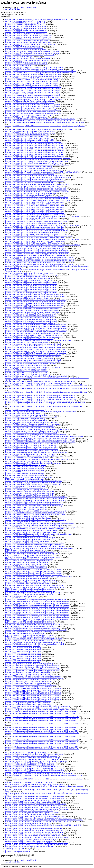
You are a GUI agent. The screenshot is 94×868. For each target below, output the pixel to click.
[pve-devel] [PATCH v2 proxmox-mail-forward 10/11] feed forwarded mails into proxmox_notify (36, 511)
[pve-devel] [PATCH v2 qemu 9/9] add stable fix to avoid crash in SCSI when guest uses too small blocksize (39, 548)
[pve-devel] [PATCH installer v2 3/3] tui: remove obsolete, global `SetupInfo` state (31, 218)
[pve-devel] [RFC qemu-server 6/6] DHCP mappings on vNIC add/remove (29, 687)
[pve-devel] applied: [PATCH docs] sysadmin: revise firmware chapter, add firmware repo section (36, 807)
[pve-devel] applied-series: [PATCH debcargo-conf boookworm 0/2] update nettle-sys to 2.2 (34, 784)
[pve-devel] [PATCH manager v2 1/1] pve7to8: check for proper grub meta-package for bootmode (36, 328)
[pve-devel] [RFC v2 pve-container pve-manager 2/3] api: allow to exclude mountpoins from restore (37, 708)
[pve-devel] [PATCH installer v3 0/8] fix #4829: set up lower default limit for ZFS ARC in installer (36, 231)
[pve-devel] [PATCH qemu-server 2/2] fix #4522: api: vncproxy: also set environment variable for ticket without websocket (44, 436)
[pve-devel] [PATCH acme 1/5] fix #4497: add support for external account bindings (32, 80)
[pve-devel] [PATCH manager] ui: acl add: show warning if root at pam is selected (31, 319)
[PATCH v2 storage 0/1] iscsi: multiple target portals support (24, 550)
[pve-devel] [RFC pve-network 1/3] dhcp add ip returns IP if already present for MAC (32, 669)
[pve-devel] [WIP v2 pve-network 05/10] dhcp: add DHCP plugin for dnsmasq (30, 763)
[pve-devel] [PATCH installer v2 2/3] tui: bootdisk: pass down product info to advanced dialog (35, 215)
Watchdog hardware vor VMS (14, 848)
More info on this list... (12, 9)
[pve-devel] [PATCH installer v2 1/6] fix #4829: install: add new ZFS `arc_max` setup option (34, 202)
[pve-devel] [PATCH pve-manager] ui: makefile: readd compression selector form (31, 422)
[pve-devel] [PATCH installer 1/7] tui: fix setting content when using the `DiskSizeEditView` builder (37, 161)
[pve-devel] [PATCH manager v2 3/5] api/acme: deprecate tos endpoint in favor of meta (33, 333)
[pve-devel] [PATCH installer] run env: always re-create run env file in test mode (31, 193)
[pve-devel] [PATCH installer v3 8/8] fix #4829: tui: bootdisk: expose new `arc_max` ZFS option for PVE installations (43, 245)
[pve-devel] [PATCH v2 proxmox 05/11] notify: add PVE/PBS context (27, 522)
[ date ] (33, 7)
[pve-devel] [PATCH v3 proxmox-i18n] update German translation (26, 566)
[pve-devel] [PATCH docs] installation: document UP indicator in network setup (30, 112)
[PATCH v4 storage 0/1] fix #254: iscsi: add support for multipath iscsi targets (30, 621)
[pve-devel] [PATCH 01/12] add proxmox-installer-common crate (26, 32)
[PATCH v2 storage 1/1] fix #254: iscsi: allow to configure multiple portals (29, 552)
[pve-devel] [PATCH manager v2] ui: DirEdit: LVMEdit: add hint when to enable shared (33, 344)
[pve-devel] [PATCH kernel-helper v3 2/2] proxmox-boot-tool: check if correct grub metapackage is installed (40, 264)
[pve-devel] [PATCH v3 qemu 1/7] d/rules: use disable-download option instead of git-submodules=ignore (39, 577)
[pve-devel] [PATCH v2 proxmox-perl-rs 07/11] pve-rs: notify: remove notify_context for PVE (35, 514)
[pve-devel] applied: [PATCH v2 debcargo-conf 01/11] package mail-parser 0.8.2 (31, 839)
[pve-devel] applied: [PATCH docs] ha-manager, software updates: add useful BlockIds (33, 802)
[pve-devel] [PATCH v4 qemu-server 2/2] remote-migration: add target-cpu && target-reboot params (37, 601)
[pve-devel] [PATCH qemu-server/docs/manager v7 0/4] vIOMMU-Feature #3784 (31, 433)
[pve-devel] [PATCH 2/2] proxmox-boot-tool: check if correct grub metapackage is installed (34, 67)
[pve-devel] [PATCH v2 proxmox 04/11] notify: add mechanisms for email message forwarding (35, 520)
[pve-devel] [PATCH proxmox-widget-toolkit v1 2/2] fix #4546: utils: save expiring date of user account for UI (40, 396)
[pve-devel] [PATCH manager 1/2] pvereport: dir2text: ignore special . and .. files (31, 273)
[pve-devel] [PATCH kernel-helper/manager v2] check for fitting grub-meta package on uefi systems (37, 250)
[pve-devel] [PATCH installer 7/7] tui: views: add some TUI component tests (29, 183)
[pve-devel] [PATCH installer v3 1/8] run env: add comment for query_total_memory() (33, 232)
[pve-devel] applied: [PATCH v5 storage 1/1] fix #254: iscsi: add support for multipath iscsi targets (36, 845)
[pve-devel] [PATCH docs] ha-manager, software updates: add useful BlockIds (30, 108)
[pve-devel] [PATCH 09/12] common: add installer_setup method (26, 50)
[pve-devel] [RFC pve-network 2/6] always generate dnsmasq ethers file (28, 674)
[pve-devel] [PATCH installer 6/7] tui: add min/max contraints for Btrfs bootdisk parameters (34, 181)
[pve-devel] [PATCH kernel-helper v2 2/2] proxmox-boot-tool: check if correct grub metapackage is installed (40, 257)
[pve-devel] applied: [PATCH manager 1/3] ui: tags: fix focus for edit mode (29, 811)
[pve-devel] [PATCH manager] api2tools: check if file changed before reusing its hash (32, 312)
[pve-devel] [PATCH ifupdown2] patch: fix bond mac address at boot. (27, 135)
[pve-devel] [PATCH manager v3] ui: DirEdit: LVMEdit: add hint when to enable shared (33, 360)
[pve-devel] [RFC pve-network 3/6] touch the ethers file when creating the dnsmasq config (34, 678)
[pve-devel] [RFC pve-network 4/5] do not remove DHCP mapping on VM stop (30, 680)
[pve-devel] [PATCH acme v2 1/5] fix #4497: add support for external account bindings (33, 87)
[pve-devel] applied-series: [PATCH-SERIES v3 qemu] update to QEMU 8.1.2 (30, 782)
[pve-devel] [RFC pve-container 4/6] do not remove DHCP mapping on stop (29, 664)
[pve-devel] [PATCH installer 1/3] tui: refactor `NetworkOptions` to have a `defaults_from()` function (37, 158)
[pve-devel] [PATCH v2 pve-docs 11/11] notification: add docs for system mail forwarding (34, 525)
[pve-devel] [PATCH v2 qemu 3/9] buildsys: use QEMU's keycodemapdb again (30, 538)
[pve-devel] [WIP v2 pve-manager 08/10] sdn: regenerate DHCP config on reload (31, 756)
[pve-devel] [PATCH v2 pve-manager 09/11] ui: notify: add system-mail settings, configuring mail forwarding (40, 527)
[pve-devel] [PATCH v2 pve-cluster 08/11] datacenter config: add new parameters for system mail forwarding (40, 523)
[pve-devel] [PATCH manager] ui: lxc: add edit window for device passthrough (30, 323)
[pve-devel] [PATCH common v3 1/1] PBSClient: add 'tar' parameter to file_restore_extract (34, 99)
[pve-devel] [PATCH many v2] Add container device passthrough (26, 365)
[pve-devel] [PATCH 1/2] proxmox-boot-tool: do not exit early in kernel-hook (30, 55)
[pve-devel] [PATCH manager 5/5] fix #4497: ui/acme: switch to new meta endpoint (32, 310)
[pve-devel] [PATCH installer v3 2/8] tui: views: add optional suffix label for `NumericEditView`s (36, 234)
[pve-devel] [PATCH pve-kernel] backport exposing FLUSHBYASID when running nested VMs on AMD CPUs (41, 412)
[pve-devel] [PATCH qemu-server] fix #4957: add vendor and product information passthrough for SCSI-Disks (40, 438)
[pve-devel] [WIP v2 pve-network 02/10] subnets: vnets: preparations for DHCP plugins (33, 758)
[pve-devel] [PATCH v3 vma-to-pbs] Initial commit (21, 596)
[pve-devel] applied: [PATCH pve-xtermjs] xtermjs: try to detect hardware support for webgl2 (35, 830)
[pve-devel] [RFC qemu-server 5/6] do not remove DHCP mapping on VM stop (30, 685)
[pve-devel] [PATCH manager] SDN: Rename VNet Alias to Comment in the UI (30, 314)
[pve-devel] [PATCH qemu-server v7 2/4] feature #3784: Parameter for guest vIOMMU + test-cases (37, 459)
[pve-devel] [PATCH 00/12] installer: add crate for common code (26, 26)
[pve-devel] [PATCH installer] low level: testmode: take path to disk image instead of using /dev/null (37, 192)
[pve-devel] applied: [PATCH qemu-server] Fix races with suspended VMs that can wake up (34, 834)
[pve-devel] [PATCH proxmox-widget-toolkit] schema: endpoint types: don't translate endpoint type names (39, 383)
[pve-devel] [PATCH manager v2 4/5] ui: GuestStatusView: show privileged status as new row (35, 337)
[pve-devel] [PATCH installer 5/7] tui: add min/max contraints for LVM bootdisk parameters (34, 179)
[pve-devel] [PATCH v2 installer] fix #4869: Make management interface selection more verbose (36, 497)
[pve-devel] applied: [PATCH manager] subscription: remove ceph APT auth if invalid (32, 813)
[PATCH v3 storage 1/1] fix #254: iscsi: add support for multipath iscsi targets (30, 589)
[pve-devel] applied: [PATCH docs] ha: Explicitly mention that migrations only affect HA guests (35, 804)
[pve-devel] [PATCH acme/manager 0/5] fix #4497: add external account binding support (33, 74)
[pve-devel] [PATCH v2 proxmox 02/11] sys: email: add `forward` (26, 516)
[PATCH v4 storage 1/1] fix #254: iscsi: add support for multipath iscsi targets (30, 623)
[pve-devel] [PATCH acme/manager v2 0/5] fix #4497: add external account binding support (34, 78)
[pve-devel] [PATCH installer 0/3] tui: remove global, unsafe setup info (28, 138)
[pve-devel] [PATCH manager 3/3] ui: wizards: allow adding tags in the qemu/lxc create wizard (35, 300)
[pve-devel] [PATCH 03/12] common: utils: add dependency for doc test (28, 39)
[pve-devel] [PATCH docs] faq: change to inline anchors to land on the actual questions (33, 105)
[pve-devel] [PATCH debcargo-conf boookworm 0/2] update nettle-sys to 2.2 (29, 103)
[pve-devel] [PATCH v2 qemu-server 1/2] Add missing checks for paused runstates (31, 530)
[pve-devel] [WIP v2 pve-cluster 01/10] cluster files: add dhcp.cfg (26, 752)
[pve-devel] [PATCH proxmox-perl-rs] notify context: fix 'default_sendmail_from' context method (36, 376)
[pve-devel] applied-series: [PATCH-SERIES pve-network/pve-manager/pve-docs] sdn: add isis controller (38, 774)
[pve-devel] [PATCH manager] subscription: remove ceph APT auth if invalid (29, 318)
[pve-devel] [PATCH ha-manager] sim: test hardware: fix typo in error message (30, 131)
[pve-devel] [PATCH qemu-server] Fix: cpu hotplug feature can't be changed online (31, 444)
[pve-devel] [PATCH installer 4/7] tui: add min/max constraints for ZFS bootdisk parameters (34, 176)
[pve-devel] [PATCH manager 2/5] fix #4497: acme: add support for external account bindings (35, 294)
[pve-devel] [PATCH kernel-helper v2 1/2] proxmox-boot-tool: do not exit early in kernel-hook (35, 255)
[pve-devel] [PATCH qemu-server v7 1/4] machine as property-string (27, 458)
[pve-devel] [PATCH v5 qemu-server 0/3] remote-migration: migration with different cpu (33, 628)
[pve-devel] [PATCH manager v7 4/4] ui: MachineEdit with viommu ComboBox (30, 364)
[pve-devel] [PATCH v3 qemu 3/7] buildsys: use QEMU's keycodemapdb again (30, 580)
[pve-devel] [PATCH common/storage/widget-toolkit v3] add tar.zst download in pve (32, 97)
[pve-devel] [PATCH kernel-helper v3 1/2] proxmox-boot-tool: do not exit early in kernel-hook (35, 262)
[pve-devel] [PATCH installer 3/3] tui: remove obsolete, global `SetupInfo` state (30, 168)
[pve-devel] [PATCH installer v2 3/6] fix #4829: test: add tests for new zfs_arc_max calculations (35, 220)
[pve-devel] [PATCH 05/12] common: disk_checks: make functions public (28, 42)
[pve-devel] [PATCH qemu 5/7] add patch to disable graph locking (26, 465)
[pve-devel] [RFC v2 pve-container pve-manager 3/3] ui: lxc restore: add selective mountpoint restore (37, 710)
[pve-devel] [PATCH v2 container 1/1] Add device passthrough (25, 486)
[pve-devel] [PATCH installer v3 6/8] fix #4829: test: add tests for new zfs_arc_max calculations (35, 241)
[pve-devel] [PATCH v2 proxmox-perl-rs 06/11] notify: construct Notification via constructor (34, 513)
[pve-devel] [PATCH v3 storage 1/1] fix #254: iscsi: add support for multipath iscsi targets (33, 593)
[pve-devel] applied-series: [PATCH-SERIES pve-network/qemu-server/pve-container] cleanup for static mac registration (43, 775)
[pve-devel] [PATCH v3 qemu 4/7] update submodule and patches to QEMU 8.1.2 (31, 582)
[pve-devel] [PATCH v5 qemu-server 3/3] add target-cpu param (25, 633)
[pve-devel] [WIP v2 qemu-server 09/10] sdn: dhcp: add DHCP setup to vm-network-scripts (34, 772)
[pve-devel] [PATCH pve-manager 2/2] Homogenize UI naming (25, 419)
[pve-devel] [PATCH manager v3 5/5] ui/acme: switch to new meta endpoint (29, 358)
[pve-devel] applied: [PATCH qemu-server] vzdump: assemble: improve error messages (33, 836)
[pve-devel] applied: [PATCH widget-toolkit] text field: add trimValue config (29, 846)
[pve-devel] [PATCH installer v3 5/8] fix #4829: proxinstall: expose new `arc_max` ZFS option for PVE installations (42, 239)
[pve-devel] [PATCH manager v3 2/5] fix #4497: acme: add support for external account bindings (36, 353)
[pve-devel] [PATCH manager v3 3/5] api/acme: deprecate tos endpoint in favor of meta (33, 355)
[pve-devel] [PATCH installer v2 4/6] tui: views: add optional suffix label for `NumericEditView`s (36, 222)
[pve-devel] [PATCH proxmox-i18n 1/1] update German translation (26, 371)
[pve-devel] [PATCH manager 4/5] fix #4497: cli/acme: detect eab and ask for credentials (33, 307)
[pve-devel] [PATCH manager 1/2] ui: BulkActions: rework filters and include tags (31, 275)
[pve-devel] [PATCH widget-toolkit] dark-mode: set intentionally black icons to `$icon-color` (35, 642)
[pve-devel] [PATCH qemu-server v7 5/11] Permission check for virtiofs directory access (33, 463)
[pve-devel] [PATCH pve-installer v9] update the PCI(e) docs (24, 410)
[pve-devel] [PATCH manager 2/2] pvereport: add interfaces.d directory (28, 278)
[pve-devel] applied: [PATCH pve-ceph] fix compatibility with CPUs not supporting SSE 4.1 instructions (38, 822)
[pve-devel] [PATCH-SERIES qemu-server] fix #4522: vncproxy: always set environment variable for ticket (39, 19)
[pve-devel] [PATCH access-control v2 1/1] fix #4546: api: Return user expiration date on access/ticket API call (40, 73)
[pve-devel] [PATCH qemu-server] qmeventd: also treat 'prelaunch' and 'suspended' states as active (36, 452)
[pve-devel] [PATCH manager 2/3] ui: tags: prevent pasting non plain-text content (31, 282)
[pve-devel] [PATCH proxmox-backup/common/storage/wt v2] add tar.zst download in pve (34, 367)
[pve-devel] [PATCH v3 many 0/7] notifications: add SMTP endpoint (27, 562)
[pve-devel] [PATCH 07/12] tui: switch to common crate (23, 46)
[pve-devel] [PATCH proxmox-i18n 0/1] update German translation (26, 369)
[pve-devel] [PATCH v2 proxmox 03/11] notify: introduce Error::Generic (28, 518)
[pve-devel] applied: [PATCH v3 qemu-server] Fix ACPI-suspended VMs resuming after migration (36, 843)
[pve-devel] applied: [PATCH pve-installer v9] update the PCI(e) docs (27, 823)
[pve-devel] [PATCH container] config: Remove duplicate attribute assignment (30, 101)
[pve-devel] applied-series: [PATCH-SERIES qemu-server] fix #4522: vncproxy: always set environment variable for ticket (44, 779)
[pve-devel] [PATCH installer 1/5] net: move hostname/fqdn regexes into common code (33, 160)
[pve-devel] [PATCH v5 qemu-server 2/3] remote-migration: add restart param (30, 632)
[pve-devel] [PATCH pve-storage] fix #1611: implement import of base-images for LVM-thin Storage (37, 429)
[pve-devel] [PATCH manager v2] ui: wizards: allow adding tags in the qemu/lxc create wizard (35, 349)
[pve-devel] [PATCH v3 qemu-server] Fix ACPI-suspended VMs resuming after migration (33, 570)
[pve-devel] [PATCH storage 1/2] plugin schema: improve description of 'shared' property (33, 481)
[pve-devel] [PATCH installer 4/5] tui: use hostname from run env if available (30, 174)
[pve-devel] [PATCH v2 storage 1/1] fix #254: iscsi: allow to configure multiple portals (33, 554)
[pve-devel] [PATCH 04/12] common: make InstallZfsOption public (26, 41)
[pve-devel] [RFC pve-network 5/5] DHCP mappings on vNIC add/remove (29, 681)
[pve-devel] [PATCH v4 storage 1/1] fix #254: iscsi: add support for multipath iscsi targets (33, 625)
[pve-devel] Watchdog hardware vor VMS (18, 850)
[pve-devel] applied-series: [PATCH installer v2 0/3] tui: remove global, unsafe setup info (33, 800)
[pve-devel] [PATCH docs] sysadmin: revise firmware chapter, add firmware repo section (33, 113)
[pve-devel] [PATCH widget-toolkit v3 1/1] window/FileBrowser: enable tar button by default (35, 644)
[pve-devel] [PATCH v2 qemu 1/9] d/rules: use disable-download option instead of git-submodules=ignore (39, 534)
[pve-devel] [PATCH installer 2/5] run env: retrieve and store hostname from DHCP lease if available (37, 165)
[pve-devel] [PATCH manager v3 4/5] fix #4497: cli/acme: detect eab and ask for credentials (34, 357)
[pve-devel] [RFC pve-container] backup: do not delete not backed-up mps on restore (32, 665)
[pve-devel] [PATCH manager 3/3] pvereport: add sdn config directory (27, 298)
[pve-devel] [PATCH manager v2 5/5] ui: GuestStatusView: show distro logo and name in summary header (39, 341)
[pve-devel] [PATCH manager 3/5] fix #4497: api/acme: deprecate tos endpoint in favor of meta (35, 303)
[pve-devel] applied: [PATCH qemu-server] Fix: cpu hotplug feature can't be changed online (34, 832)
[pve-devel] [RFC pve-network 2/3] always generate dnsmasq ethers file (28, 672)
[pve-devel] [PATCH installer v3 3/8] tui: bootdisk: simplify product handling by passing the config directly (39, 236)
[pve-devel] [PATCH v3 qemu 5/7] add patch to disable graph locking (27, 584)
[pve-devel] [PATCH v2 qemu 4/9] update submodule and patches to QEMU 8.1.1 (31, 539)
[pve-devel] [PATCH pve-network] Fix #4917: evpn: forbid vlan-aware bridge (30, 426)
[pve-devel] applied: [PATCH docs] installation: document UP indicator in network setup (33, 806)
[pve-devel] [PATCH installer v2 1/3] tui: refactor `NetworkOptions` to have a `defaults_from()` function (38, 200)
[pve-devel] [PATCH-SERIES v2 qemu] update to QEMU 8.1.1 (25, 21)
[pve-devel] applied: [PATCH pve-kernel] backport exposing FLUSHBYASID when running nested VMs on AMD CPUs (43, 825)
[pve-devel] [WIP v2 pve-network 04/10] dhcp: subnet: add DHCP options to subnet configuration (36, 761)
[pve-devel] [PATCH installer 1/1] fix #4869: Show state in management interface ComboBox (35, 144)
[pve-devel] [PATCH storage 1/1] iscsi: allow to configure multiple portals (28, 477)
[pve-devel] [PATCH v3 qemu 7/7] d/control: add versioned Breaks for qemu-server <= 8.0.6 (34, 587)
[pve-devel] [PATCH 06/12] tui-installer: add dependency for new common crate (30, 44)
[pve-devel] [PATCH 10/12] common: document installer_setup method (28, 58)
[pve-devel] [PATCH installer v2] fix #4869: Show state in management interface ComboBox (34, 227)
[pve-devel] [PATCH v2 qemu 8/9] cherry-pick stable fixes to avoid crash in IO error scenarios (35, 546)
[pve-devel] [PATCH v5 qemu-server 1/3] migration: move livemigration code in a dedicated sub (36, 630)
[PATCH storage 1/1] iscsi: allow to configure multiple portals (25, 479)
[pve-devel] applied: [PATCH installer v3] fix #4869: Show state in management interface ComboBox (37, 809)
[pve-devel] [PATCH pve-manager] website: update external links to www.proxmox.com (33, 424)
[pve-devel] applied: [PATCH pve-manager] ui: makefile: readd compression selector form (34, 829)
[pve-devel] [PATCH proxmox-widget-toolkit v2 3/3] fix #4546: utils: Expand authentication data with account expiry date (44, 406)
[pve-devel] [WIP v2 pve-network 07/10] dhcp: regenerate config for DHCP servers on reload (35, 770)
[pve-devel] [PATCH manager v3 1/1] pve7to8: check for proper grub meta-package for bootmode (36, 351)
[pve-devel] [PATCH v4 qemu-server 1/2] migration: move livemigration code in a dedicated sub (36, 600)
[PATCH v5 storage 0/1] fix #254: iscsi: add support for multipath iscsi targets (30, 635)
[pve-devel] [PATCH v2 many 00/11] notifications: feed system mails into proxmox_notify (34, 502)
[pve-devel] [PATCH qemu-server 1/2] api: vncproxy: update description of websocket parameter (36, 435)
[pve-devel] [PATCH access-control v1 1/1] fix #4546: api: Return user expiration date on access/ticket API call (40, 71)
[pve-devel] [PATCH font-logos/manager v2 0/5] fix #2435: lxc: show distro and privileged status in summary (40, 119)
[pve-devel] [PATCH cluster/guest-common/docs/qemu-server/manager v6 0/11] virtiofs (33, 96)
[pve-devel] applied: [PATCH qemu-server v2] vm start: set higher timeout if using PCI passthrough (37, 837)
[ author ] (28, 7)
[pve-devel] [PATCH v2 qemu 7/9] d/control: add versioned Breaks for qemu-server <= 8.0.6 (34, 545)
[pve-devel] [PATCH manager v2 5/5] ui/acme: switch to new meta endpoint (29, 339)
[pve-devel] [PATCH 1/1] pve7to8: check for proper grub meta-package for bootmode (32, 51)
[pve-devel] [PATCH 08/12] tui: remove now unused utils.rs (24, 48)
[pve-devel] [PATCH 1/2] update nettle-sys (19, 57)
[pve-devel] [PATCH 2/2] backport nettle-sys (19, 66)
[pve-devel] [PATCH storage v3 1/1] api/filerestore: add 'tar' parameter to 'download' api (33, 484)
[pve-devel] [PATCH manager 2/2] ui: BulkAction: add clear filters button (28, 280)
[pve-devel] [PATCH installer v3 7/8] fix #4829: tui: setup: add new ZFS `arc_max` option (34, 243)
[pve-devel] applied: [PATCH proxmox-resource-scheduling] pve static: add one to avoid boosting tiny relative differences (44, 820)
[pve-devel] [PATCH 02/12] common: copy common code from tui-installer (29, 35)
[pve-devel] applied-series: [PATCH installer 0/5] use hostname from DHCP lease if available (35, 797)
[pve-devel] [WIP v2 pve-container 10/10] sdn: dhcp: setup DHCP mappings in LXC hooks (34, 754)
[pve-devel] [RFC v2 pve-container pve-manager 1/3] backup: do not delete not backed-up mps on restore (38, 706)
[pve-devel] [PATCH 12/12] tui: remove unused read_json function (26, 62)
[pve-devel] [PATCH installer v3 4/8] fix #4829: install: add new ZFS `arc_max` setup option (34, 238)
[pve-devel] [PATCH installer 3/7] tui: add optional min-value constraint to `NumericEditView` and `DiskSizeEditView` (43, 172)
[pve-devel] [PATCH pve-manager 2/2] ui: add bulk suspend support (27, 420)
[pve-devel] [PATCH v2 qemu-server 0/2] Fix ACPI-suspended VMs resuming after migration (35, 529)
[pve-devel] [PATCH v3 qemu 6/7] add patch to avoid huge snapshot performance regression (34, 585)
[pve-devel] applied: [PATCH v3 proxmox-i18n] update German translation (29, 841)
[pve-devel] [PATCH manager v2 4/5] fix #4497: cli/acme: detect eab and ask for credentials (34, 335)
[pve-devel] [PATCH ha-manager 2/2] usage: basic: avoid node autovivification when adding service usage (39, 129)
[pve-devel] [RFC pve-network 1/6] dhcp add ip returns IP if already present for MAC (32, 671)
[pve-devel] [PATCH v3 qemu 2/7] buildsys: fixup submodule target (27, 578)
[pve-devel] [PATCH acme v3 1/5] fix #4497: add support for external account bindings (33, 94)
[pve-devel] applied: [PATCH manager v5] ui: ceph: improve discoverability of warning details (35, 816)
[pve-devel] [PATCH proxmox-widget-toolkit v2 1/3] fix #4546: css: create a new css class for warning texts (39, 401)
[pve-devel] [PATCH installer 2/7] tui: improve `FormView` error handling (29, 167)
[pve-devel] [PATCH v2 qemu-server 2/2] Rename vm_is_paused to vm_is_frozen (31, 532)
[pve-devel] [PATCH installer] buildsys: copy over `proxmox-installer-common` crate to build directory (38, 184)
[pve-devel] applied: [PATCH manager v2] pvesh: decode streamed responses (29, 814)
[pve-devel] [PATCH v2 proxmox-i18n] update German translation (26, 507)
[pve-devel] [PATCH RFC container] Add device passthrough (24, 467)
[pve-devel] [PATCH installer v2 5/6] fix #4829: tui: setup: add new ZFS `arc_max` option (34, 223)
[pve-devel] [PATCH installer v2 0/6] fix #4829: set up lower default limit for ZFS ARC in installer (36, 197)
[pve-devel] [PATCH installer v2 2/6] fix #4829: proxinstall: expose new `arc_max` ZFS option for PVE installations (42, 216)
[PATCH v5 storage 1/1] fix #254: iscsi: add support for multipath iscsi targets (30, 637)
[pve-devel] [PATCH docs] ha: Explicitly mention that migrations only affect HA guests (33, 110)
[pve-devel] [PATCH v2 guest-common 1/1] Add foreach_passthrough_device (30, 491)
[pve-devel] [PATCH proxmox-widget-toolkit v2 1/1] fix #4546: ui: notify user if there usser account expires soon (41, 399)
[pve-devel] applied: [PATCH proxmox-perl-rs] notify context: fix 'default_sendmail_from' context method (39, 818)
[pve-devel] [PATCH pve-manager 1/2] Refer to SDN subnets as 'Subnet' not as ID (31, 417)
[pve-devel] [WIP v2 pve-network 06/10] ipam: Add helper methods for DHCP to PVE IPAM (35, 766)
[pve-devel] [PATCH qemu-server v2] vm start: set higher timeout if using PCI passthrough (34, 456)
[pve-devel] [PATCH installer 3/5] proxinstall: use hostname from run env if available (32, 170)
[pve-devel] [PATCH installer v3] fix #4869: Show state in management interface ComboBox (34, 247)
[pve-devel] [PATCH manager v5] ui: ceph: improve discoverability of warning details (32, 362)
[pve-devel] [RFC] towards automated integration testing (23, 646)
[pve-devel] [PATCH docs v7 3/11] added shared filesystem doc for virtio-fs (29, 115)
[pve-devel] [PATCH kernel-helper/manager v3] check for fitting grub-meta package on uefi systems (37, 252)
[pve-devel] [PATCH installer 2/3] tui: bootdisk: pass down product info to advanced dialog (34, 163)
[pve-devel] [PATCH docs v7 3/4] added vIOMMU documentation (26, 117)
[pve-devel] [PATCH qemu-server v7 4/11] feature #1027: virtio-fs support (29, 461)
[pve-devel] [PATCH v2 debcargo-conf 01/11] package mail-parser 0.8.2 (28, 490)
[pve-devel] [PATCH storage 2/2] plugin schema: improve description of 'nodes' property (33, 483)
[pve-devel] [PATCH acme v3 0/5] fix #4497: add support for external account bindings (33, 92)
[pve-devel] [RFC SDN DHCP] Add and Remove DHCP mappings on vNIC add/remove (33, 688)
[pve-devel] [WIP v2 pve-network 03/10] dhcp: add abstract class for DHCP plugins (32, 759)
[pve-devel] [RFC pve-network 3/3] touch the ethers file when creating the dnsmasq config (34, 676)
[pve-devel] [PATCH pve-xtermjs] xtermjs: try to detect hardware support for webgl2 (32, 431)
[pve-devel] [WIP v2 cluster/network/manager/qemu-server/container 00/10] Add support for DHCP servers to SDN (42, 711)
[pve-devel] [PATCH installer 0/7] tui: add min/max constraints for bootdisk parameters (33, 142)
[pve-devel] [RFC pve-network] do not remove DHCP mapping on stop (28, 683)
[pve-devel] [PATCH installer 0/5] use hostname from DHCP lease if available (30, 140)
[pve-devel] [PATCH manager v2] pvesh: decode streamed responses (27, 342)
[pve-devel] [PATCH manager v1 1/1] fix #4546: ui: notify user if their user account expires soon (36, 325)
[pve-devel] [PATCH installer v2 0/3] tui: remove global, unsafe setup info (28, 195)
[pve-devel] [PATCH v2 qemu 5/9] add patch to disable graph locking (27, 541)
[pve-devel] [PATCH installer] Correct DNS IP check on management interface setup (32, 186)
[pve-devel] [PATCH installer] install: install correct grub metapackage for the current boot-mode (36, 188)
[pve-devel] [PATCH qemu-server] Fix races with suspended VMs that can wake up (31, 449)
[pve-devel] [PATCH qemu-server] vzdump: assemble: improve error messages (30, 454)
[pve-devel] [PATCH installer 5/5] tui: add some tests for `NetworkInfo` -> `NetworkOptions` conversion (38, 177)
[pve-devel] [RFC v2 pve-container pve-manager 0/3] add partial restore (28, 701)
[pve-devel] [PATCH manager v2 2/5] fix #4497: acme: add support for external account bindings (36, 332)
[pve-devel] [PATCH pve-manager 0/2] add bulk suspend (23, 413)
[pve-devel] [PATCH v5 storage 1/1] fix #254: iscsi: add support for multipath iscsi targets (33, 639)
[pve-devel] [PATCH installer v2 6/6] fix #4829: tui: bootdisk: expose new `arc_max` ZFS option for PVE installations (43, 225)
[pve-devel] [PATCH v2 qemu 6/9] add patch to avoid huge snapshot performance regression (34, 543)
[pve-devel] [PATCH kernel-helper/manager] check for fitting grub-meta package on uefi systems (36, 248)
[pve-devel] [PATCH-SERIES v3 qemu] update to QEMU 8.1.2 (25, 25)
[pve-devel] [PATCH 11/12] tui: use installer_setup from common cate (27, 60)
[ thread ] (22, 7)
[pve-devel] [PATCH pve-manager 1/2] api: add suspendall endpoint (27, 415)
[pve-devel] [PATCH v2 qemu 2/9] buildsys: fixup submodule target (27, 536)
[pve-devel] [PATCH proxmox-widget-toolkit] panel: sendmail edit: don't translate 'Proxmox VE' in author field (40, 381)
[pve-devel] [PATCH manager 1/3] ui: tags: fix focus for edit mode (26, 277)
